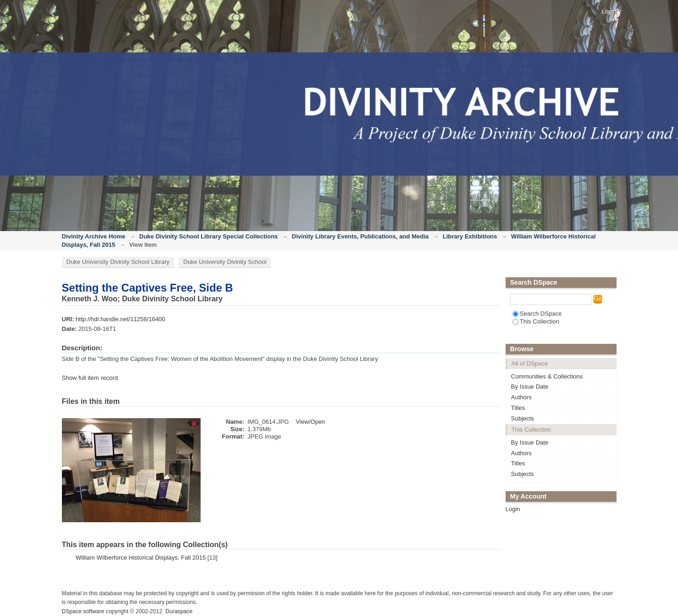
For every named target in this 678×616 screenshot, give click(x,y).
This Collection (536, 321)
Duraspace (179, 611)
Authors (522, 397)
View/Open (310, 422)
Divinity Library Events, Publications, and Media (360, 236)
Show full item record (90, 378)
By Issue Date (530, 387)
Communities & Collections (547, 376)
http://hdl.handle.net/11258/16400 (121, 319)
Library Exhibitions (470, 236)
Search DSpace (537, 314)
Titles (518, 408)
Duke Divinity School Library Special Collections (208, 236)
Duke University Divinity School (225, 262)
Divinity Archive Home (94, 236)
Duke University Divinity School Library (118, 262)
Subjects (523, 418)
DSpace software (83, 611)
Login (609, 11)
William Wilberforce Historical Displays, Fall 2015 (141, 558)
